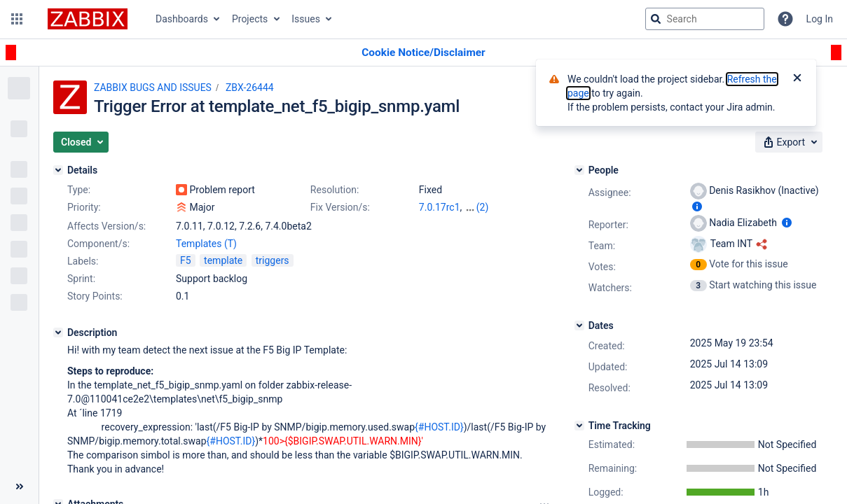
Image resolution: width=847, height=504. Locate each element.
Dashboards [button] (182, 19)
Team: (602, 246)
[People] (579, 170)
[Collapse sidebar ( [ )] (19, 486)
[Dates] (579, 325)
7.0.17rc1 (440, 207)
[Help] (785, 19)
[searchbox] (705, 19)
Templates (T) (206, 244)
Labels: (83, 261)
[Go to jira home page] (88, 19)
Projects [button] (250, 19)
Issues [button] (306, 19)
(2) (483, 207)
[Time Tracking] (579, 426)
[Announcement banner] (423, 53)
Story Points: (95, 296)
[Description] (58, 332)
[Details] (58, 170)
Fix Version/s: (340, 207)
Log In (820, 19)
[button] (17, 19)
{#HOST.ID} (439, 427)
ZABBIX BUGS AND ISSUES (153, 87)
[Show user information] (697, 206)
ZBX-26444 (250, 87)
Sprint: (81, 279)
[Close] (797, 79)
